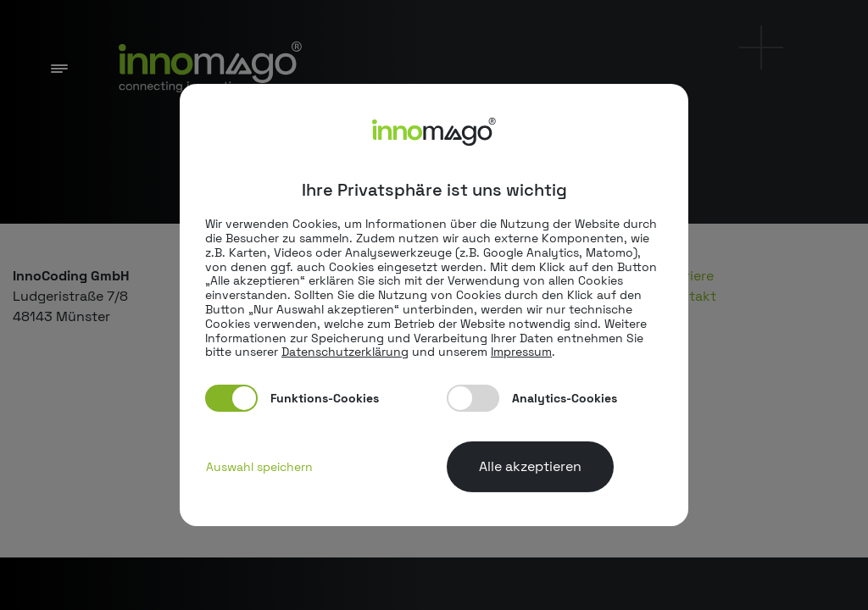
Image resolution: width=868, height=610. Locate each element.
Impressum (521, 352)
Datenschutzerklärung (345, 352)
